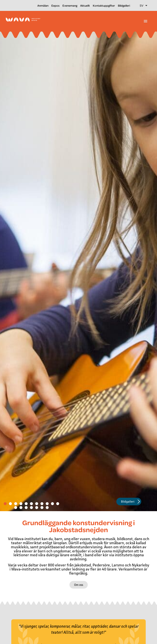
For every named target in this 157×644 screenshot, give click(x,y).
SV (143, 5)
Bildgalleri (124, 5)
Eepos (55, 5)
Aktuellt (85, 5)
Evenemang (70, 5)
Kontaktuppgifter (104, 5)
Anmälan (43, 5)
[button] (146, 21)
